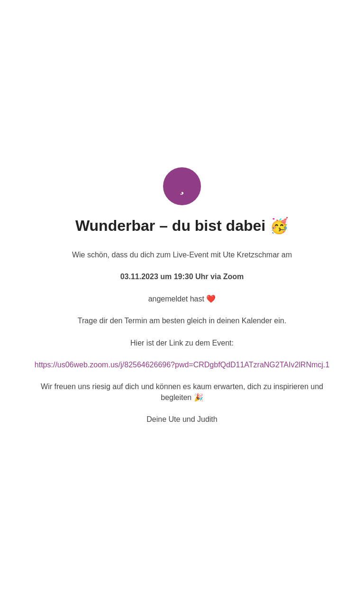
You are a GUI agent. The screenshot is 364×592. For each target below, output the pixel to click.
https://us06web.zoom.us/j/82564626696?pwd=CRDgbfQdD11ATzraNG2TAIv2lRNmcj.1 (182, 365)
